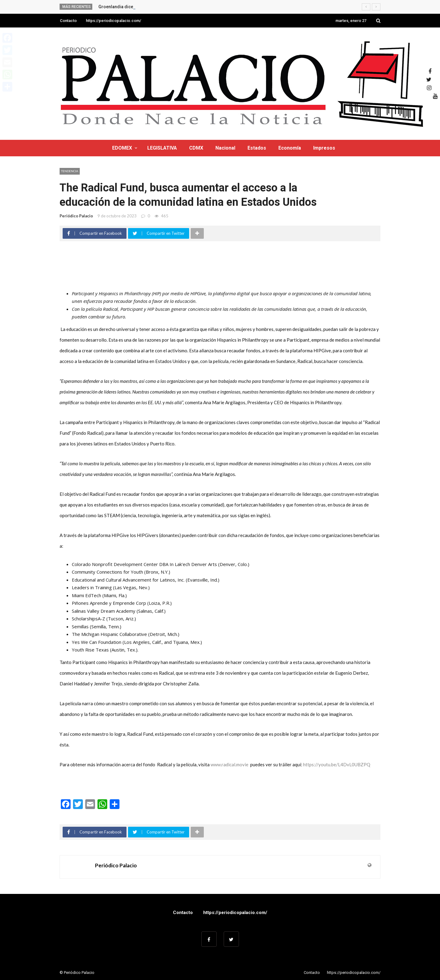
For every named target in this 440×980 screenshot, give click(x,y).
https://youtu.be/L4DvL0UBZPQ (337, 764)
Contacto (68, 21)
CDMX (196, 148)
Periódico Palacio (76, 216)
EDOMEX (122, 148)
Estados (257, 148)
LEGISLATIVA (162, 148)
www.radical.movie (229, 764)
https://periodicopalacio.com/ (114, 21)
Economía (290, 148)
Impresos (324, 148)
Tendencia (70, 171)
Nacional (225, 148)
